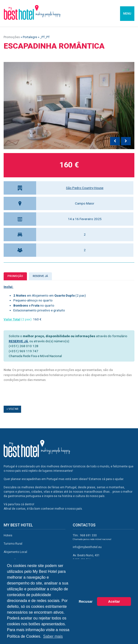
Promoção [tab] (15, 276)
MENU (127, 14)
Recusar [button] (86, 601)
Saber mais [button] (53, 636)
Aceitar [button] (114, 601)
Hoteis (8, 535)
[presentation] (115, 141)
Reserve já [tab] (40, 276)
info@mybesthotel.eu (87, 547)
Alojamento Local (15, 552)
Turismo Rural (13, 544)
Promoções (12, 37)
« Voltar (12, 409)
